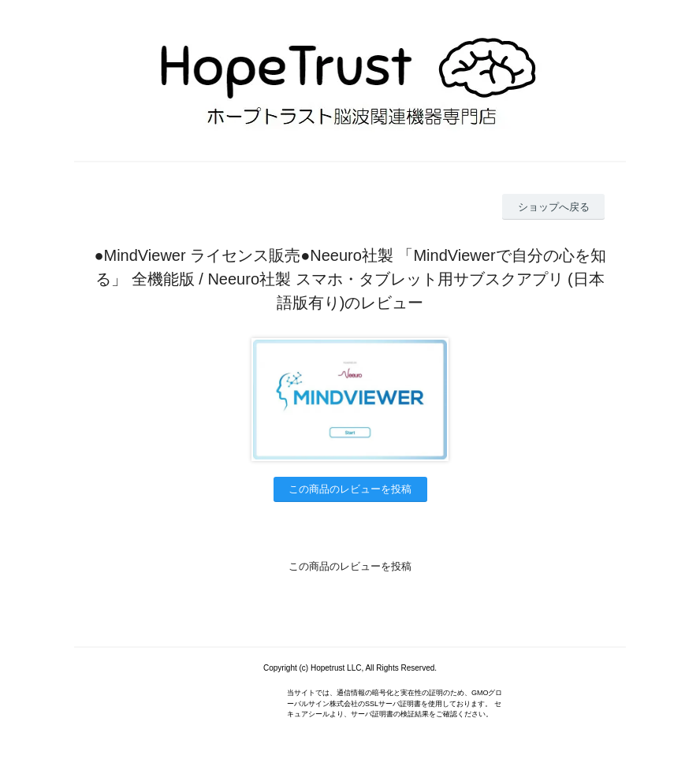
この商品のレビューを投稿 (350, 489)
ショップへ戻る (554, 207)
